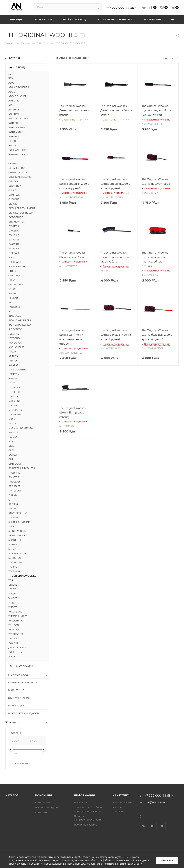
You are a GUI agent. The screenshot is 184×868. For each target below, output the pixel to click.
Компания (44, 795)
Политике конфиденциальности (122, 864)
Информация (85, 795)
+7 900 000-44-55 (121, 8)
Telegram (162, 826)
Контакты (41, 812)
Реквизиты (81, 802)
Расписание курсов (47, 807)
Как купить (121, 795)
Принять (167, 860)
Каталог (12, 795)
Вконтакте (143, 826)
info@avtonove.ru (157, 802)
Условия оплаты (122, 802)
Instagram (153, 826)
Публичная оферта (86, 825)
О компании (43, 802)
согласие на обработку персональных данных (44, 864)
